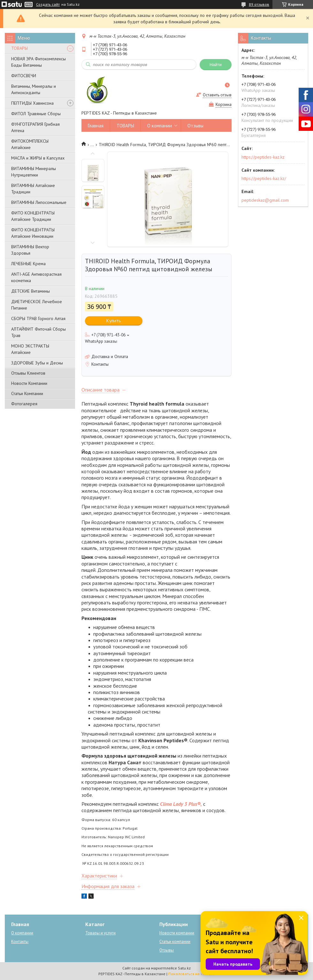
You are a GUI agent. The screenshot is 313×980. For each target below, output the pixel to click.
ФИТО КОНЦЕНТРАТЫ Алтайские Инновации (33, 233)
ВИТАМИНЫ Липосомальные (39, 202)
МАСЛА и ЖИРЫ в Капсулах (38, 158)
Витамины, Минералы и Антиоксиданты (34, 89)
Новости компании (177, 933)
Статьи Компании (27, 393)
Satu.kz (184, 968)
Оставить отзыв (217, 95)
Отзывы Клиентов (28, 373)
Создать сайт (48, 4)
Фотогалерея (24, 404)
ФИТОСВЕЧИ (24, 76)
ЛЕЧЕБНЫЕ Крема (28, 264)
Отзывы (195, 126)
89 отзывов (259, 4)
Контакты (20, 942)
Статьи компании (175, 942)
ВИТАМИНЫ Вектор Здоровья (30, 250)
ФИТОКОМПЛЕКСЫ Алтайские (30, 144)
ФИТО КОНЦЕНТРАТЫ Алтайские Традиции (33, 216)
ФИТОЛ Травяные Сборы (36, 114)
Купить (114, 321)
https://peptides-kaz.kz (263, 157)
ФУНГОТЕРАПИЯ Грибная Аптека (35, 127)
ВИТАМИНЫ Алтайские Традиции (33, 189)
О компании (160, 126)
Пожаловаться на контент (191, 974)
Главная (96, 126)
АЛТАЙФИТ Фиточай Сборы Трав (38, 332)
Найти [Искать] (216, 65)
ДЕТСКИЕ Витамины (31, 291)
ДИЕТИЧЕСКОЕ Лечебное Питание (37, 305)
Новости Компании (29, 383)
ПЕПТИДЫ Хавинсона (32, 103)
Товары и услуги (100, 933)
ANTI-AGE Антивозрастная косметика (36, 277)
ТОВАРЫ (19, 48)
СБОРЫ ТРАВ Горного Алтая (38, 318)
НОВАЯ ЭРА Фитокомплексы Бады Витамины (38, 62)
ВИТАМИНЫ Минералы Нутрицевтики (34, 172)
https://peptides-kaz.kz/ (264, 178)
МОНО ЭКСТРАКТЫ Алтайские (30, 349)
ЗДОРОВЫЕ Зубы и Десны (37, 363)
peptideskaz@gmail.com (265, 200)
